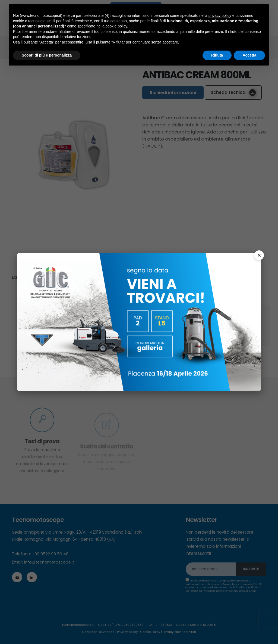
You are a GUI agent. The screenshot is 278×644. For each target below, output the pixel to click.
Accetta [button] (249, 55)
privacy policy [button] (220, 15)
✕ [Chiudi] (259, 255)
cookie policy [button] (116, 26)
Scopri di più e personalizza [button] (47, 55)
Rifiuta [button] (217, 55)
